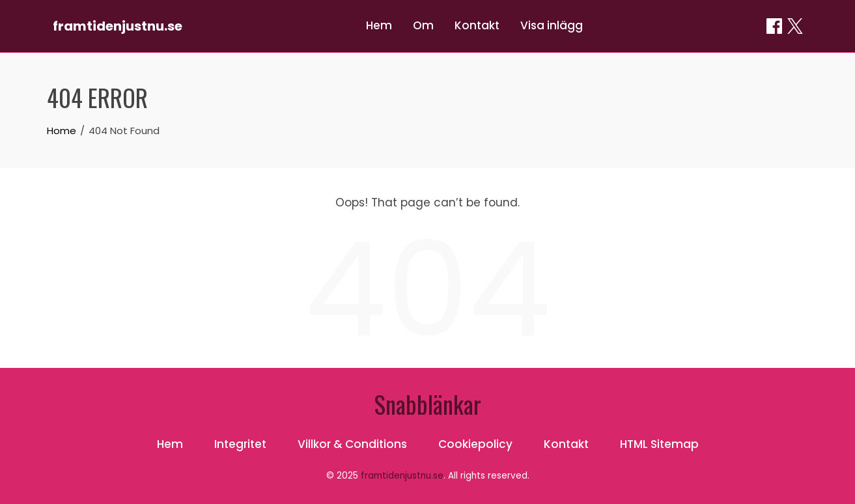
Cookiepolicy (475, 444)
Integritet (240, 444)
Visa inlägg (552, 25)
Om (423, 25)
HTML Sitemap (659, 444)
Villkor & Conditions (352, 444)
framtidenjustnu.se (118, 26)
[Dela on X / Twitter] (795, 26)
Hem (379, 25)
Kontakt (477, 25)
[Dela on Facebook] (774, 26)
